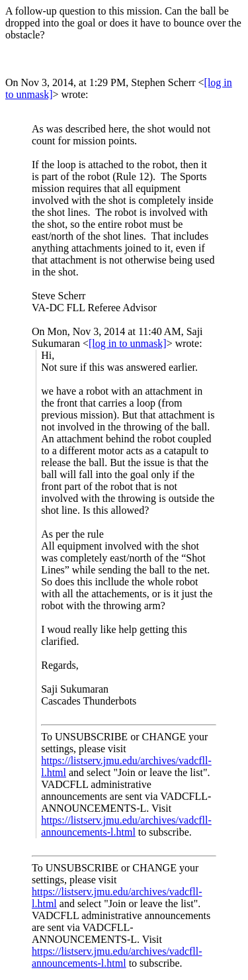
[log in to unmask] (128, 343)
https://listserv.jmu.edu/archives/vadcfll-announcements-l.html (126, 826)
